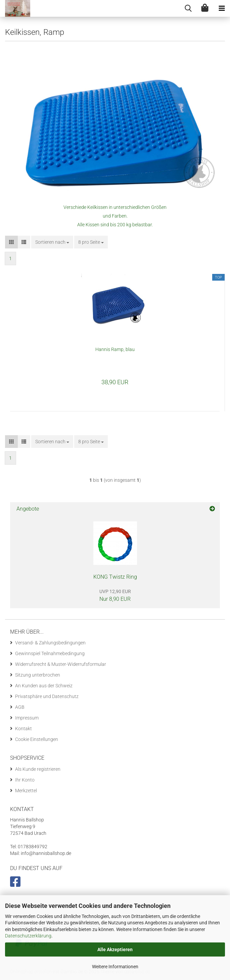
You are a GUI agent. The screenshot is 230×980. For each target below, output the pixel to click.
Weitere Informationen (115, 967)
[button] (11, 242)
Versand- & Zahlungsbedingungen (50, 643)
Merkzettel (26, 791)
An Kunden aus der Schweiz (44, 686)
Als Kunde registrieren (38, 769)
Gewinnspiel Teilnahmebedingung (50, 653)
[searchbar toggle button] (188, 8)
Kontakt (24, 729)
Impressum (27, 718)
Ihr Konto (25, 780)
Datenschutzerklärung (28, 936)
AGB (20, 707)
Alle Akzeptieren (115, 949)
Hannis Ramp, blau (115, 349)
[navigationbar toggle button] (222, 8)
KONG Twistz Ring (115, 577)
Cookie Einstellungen (37, 739)
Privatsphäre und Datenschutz (47, 696)
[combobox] (52, 242)
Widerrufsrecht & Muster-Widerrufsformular (61, 664)
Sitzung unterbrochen (38, 675)
